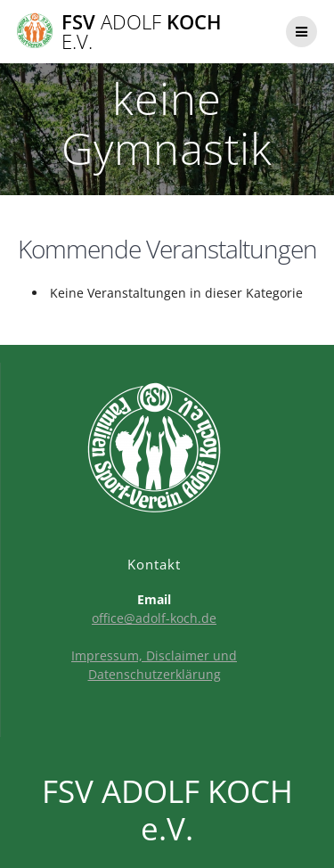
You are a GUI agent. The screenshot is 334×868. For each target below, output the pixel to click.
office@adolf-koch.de (154, 618)
